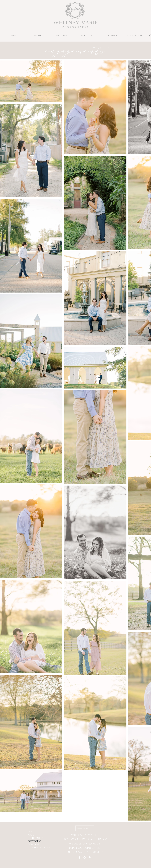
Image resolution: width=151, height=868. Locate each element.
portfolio (34, 841)
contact (33, 844)
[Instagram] (85, 857)
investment (35, 838)
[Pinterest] (90, 857)
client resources (39, 847)
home (31, 832)
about (32, 835)
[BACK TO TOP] (85, 828)
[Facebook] (79, 857)
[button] (87, 36)
